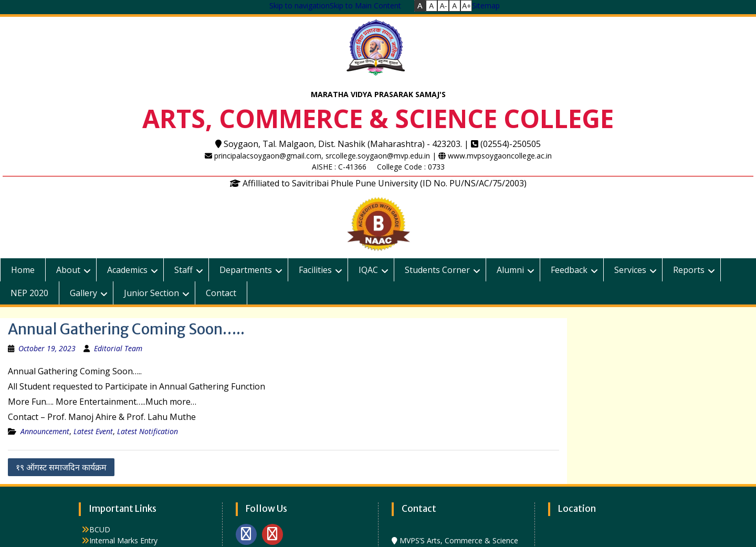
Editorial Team (118, 348)
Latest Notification (148, 431)
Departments (246, 270)
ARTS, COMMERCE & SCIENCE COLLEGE (378, 118)
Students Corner (437, 270)
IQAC (368, 270)
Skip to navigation (300, 6)
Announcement (45, 431)
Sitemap (486, 6)
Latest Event (93, 431)
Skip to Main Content (365, 6)
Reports (689, 270)
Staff (183, 270)
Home (23, 270)
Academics (127, 270)
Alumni (510, 270)
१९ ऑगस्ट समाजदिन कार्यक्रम (61, 467)
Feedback (569, 270)
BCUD (100, 529)
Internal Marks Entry (123, 540)
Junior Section (151, 293)
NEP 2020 (29, 293)
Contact (221, 293)
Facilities (315, 270)
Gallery (83, 293)
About (68, 270)
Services (630, 270)
